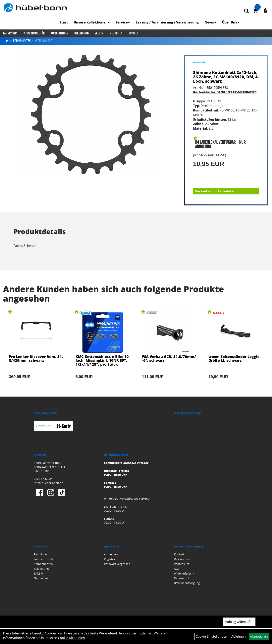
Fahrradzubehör (34, 33)
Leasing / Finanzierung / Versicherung (167, 22)
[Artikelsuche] (246, 11)
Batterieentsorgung (187, 583)
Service (123, 22)
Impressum (182, 564)
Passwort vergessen (117, 564)
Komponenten (59, 33)
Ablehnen (239, 636)
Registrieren (112, 559)
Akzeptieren (259, 636)
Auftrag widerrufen (239, 622)
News (210, 22)
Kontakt (179, 554)
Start (64, 22)
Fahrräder (10, 33)
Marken (134, 33)
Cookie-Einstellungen (211, 636)
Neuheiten (116, 33)
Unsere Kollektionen (92, 22)
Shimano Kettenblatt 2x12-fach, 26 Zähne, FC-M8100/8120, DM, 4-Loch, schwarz (226, 77)
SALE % (99, 33)
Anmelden (111, 554)
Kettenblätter (44, 41)
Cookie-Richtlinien (71, 638)
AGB (177, 569)
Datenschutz (182, 578)
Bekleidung (82, 33)
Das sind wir (182, 559)
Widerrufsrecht (184, 573)
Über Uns (231, 22)
